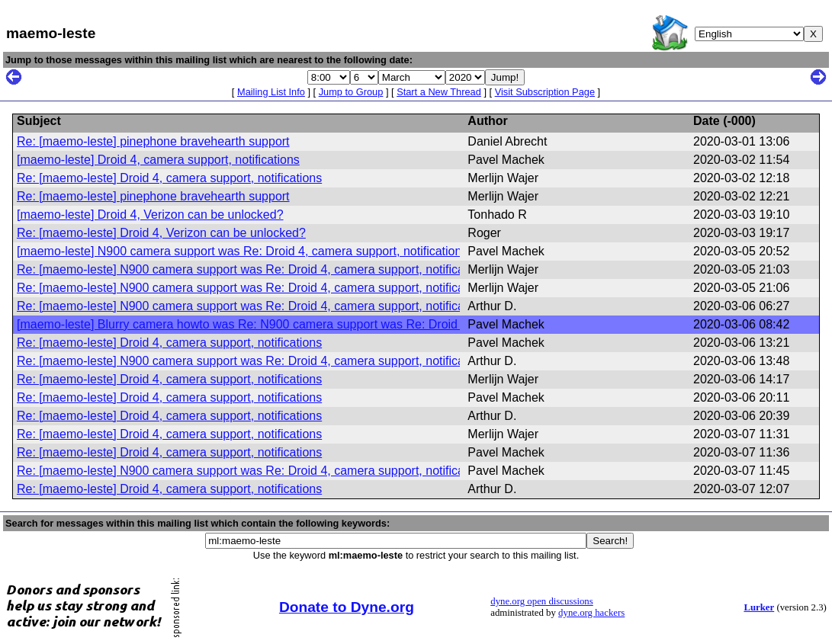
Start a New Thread (439, 92)
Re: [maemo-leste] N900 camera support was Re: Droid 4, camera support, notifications (254, 269)
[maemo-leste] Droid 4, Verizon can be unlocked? (150, 215)
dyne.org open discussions (541, 601)
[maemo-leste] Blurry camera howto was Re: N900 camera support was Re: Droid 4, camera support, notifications (324, 324)
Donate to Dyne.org (347, 607)
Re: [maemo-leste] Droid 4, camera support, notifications (169, 178)
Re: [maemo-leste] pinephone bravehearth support (153, 141)
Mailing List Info (271, 92)
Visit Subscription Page (545, 92)
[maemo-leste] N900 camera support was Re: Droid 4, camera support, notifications (242, 251)
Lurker (759, 607)
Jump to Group (351, 92)
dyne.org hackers (591, 613)
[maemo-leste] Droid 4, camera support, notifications (158, 160)
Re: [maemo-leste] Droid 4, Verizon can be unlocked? (161, 233)
